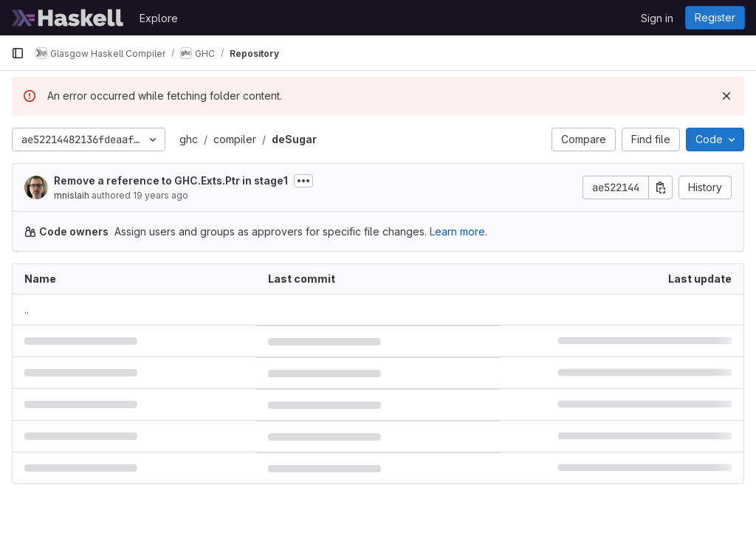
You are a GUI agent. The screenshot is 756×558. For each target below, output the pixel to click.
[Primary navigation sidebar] (18, 53)
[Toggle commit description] (303, 181)
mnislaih (72, 195)
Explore (159, 18)
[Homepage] (68, 18)
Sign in (657, 18)
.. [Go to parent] (27, 310)
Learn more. (458, 231)
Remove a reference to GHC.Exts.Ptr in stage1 (171, 180)
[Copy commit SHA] (661, 187)
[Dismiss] (726, 96)
